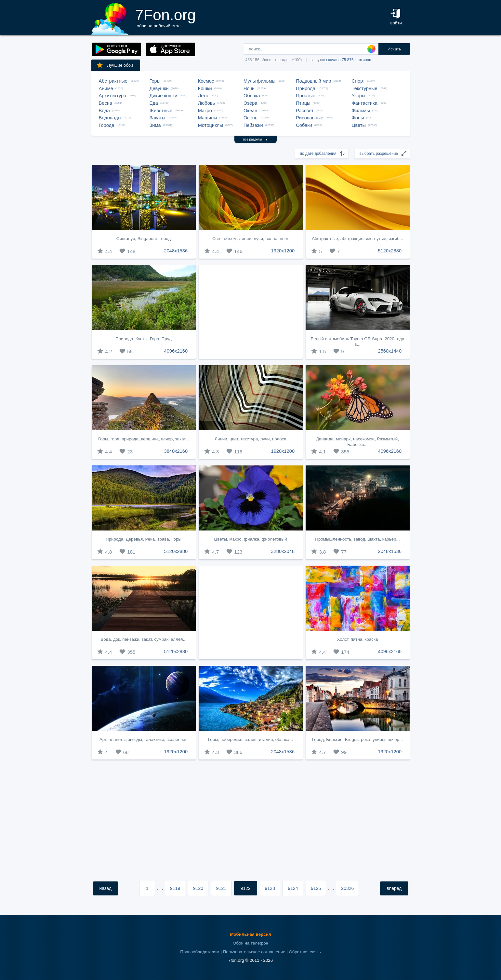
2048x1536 (176, 251)
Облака (252, 96)
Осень (250, 118)
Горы (155, 81)
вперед (394, 888)
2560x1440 (390, 351)
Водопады (110, 118)
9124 (293, 888)
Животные (161, 111)
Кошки (205, 88)
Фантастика (365, 103)
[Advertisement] (251, 312)
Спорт (358, 81)
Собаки (304, 125)
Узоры (359, 96)
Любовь (207, 103)
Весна (106, 103)
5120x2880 (390, 251)
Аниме (106, 88)
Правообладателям (200, 952)
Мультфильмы (259, 81)
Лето (203, 96)
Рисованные (310, 118)
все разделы (255, 139)
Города (107, 125)
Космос (206, 81)
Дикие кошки (164, 96)
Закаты (158, 118)
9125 (316, 888)
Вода (104, 111)
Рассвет (305, 111)
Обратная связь (305, 952)
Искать (394, 49)
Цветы (359, 125)
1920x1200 (283, 251)
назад (106, 888)
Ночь (249, 88)
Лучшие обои (115, 65)
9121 (221, 888)
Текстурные (365, 88)
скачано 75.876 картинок (349, 60)
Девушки (159, 88)
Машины (208, 118)
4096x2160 (176, 351)
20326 (347, 888)
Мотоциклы (211, 125)
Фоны (358, 118)
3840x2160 (176, 451)
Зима (155, 125)
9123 (270, 888)
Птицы (303, 103)
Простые (306, 96)
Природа (306, 88)
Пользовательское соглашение (254, 952)
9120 (198, 888)
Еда (154, 103)
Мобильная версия (250, 934)
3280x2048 (283, 551)
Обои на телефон (250, 943)
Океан (250, 111)
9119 (175, 888)
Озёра (250, 103)
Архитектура (113, 96)
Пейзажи (253, 125)
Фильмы (361, 111)
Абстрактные (113, 81)
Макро (205, 111)
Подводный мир (313, 81)
